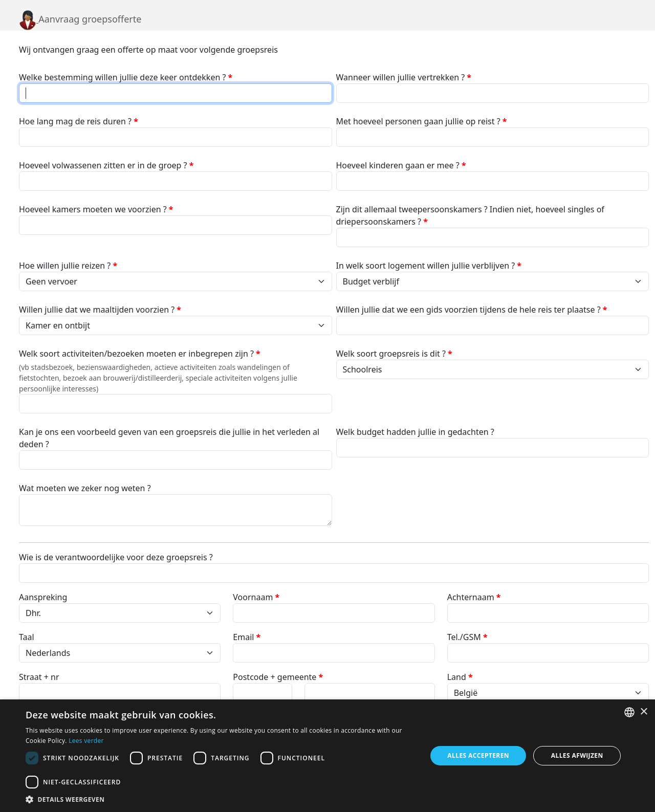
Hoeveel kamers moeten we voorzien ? (96, 209)
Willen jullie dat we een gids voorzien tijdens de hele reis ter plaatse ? (472, 310)
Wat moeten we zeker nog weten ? (85, 488)
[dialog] (327, 756)
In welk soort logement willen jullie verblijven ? (429, 266)
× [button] (643, 712)
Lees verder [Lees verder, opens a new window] (86, 741)
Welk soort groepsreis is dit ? (394, 354)
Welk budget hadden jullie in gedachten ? (415, 432)
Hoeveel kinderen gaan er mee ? (401, 165)
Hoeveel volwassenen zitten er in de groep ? (106, 165)
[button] (220, 799)
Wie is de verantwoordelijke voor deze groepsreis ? (116, 557)
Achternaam (474, 597)
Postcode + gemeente (278, 677)
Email (247, 637)
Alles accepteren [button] (478, 755)
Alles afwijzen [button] (577, 755)
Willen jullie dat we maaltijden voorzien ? (100, 310)
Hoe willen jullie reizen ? (68, 266)
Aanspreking (43, 597)
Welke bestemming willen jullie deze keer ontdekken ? (126, 77)
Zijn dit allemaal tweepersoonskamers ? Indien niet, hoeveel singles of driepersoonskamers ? (470, 215)
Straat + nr (39, 677)
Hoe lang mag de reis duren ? (79, 121)
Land (460, 677)
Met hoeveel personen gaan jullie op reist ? (422, 121)
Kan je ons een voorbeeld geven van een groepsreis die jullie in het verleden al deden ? (169, 438)
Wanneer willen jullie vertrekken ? (404, 77)
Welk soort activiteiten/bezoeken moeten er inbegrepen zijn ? (140, 354)
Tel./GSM (467, 637)
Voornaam (256, 597)
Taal (27, 637)
